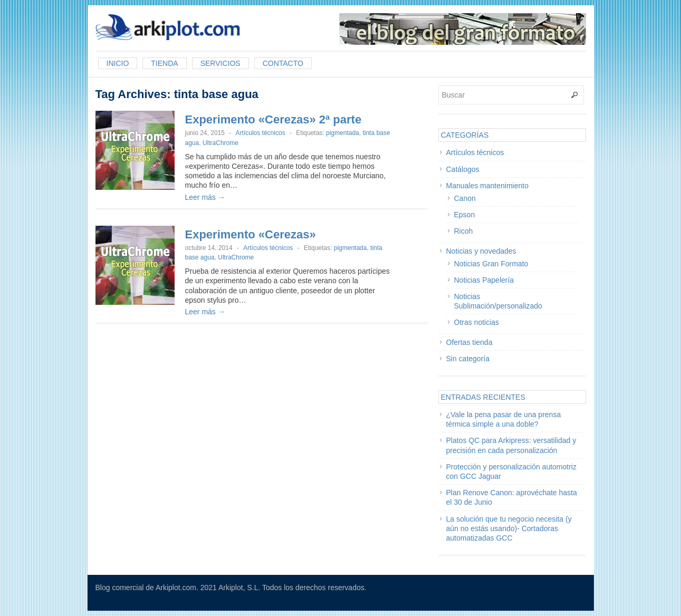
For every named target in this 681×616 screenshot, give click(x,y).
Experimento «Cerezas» (251, 234)
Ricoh (464, 231)
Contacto (283, 63)
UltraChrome (220, 143)
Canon (465, 198)
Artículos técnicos (261, 133)
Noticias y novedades (481, 251)
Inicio (118, 63)
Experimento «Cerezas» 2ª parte (274, 119)
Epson (465, 215)
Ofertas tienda (469, 342)
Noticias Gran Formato (491, 264)
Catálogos (463, 169)
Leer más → (205, 197)
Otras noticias (477, 322)
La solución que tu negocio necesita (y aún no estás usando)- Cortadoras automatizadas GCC (509, 528)
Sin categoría (468, 359)
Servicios (220, 63)
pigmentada (343, 133)
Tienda (164, 63)
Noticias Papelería (484, 280)
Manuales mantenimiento (487, 186)
